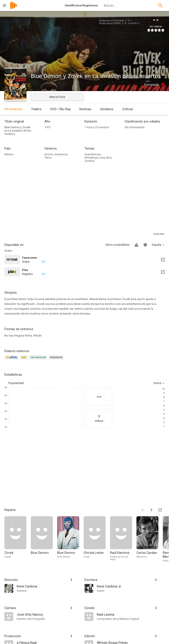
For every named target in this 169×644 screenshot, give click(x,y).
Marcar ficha (57, 97)
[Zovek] (18, 539)
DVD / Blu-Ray (61, 109)
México (9, 154)
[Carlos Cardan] (150, 539)
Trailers (36, 109)
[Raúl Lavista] (131, 614)
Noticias (85, 109)
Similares (107, 109)
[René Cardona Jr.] (131, 586)
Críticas (128, 109)
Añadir (37, 336)
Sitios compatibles (117, 245)
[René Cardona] (48, 586)
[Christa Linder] (97, 539)
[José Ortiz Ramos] (48, 614)
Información (13, 109)
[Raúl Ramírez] (123, 539)
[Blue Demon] (44, 539)
